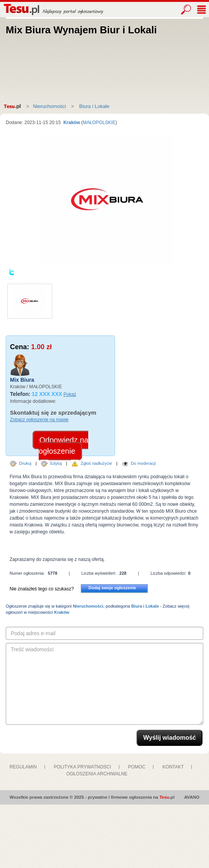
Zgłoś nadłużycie (96, 463)
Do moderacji (143, 463)
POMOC (137, 767)
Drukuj (25, 463)
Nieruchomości (49, 106)
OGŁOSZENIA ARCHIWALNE (97, 774)
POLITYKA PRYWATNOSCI (82, 767)
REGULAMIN (23, 767)
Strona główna (14, 106)
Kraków (71, 123)
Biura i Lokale (94, 106)
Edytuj (56, 463)
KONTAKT (173, 767)
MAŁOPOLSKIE (99, 123)
